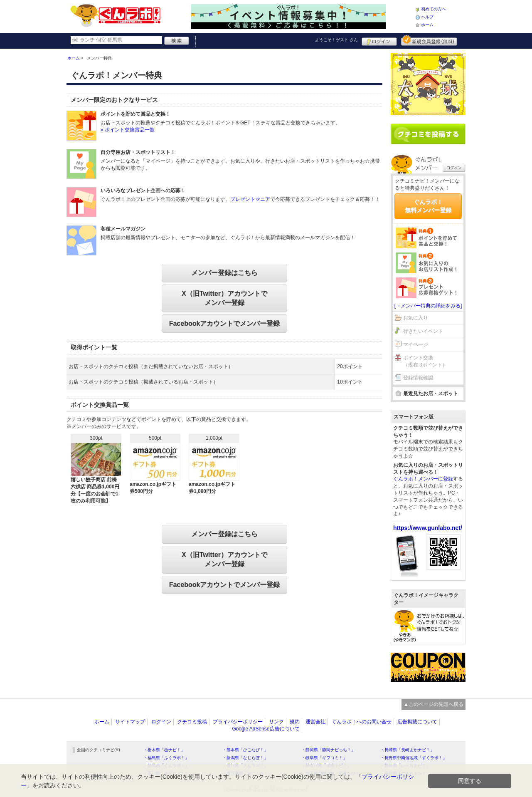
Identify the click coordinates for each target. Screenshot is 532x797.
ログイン (379, 40)
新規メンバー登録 (429, 40)
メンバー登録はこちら (224, 273)
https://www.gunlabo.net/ (428, 528)
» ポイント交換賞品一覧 (128, 130)
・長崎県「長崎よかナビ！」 (407, 750)
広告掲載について (417, 722)
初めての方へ (433, 9)
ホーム (427, 25)
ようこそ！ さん (336, 40)
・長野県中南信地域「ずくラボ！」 (414, 758)
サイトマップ (130, 722)
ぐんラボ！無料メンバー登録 (428, 206)
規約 (295, 722)
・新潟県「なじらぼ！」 (245, 758)
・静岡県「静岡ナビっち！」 (328, 750)
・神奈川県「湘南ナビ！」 (326, 766)
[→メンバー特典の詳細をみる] (428, 306)
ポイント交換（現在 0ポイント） (425, 361)
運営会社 (315, 722)
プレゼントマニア (250, 199)
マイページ (416, 344)
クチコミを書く (428, 134)
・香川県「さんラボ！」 (245, 766)
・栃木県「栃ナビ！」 (164, 750)
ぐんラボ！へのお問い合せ (362, 722)
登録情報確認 (418, 378)
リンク (276, 722)
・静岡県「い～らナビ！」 (405, 766)
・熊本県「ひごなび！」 (245, 750)
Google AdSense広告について (266, 729)
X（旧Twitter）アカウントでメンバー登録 (224, 298)
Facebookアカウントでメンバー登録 (225, 323)
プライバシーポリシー (238, 722)
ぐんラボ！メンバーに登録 (423, 479)
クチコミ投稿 (192, 722)
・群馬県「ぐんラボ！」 (166, 766)
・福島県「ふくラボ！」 (166, 758)
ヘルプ (427, 17)
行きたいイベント (423, 331)
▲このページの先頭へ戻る (433, 704)
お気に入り (416, 318)
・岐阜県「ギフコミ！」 (324, 758)
